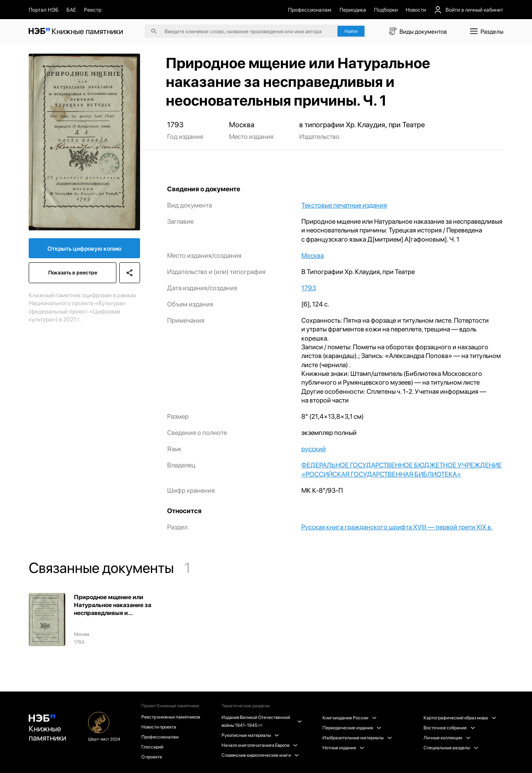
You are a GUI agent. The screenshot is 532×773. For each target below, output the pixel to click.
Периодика (353, 10)
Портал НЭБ (44, 10)
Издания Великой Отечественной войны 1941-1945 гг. (261, 721)
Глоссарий (152, 747)
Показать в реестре (73, 273)
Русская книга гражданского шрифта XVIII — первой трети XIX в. (397, 527)
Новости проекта (159, 727)
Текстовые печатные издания (344, 205)
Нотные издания (343, 748)
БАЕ (71, 10)
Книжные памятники (47, 729)
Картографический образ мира (460, 718)
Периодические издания (352, 728)
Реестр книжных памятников (171, 717)
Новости (416, 10)
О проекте (152, 757)
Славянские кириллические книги (260, 755)
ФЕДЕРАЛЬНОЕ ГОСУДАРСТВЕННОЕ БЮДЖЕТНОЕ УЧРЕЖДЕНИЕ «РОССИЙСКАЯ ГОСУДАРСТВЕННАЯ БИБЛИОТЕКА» (401, 469)
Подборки (386, 10)
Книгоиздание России (349, 718)
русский (314, 449)
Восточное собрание (449, 728)
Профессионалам (310, 10)
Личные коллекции (447, 738)
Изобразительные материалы (357, 738)
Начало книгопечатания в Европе (260, 745)
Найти (351, 31)
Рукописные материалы (250, 735)
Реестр (93, 10)
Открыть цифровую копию (84, 248)
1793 (309, 288)
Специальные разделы (451, 748)
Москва (313, 256)
